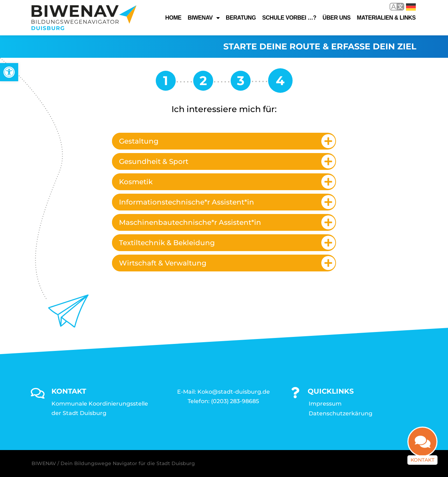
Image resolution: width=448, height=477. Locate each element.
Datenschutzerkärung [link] (341, 413)
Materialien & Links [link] (386, 18)
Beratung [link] (241, 18)
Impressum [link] (325, 404)
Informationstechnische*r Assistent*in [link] (187, 202)
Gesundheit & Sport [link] (154, 161)
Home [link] (173, 18)
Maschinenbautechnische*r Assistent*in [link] (190, 222)
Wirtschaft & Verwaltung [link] (163, 263)
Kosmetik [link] (136, 182)
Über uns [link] (337, 18)
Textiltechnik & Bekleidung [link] (167, 243)
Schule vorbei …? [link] (289, 18)
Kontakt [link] (422, 462)
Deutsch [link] (411, 7)
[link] (9, 72)
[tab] (224, 141)
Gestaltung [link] (139, 141)
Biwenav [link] (204, 18)
